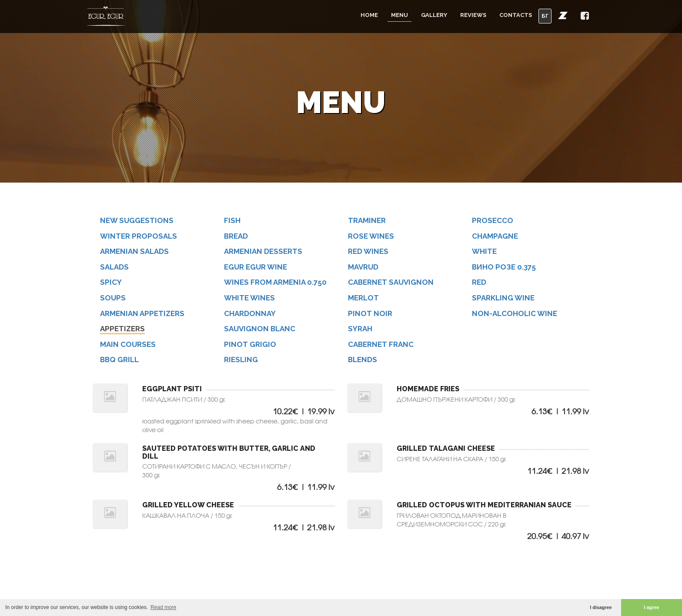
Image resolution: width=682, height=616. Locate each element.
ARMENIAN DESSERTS (267, 251)
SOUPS (115, 298)
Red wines (371, 251)
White (487, 251)
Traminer (369, 221)
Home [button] (369, 15)
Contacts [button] (516, 15)
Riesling (243, 360)
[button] (563, 15)
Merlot (366, 298)
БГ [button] (545, 16)
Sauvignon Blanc (263, 329)
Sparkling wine (506, 298)
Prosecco (495, 221)
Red (481, 283)
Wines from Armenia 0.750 (279, 283)
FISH (234, 221)
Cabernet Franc (384, 345)
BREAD (239, 236)
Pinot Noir (372, 314)
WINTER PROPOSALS (141, 236)
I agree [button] (652, 607)
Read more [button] (163, 607)
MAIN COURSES (131, 345)
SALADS (117, 267)
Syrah (363, 329)
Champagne (498, 236)
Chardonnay (253, 314)
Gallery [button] (434, 15)
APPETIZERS (125, 329)
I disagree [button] (601, 607)
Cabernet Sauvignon (394, 283)
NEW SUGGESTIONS (140, 221)
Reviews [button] (473, 15)
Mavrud (366, 267)
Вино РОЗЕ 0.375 (507, 267)
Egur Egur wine (259, 267)
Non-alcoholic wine (518, 314)
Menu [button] (400, 15)
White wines (252, 298)
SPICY (113, 283)
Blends (365, 360)
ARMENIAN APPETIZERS (146, 314)
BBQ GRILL (122, 360)
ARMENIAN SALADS (138, 251)
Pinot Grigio (252, 345)
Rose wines (373, 236)
